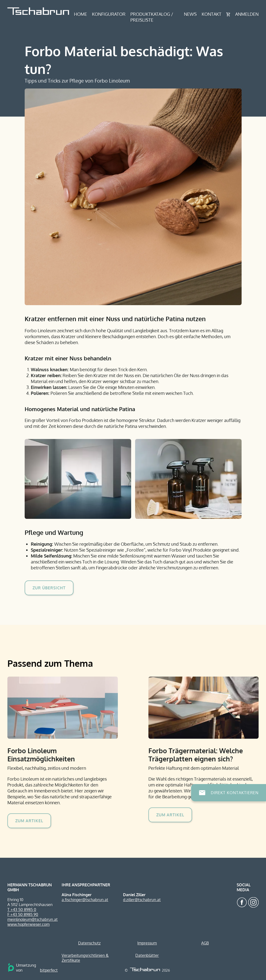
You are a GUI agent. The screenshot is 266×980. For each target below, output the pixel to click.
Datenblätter (147, 955)
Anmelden (247, 14)
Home (80, 14)
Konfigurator (109, 14)
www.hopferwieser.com (28, 924)
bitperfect (49, 970)
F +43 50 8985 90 (23, 914)
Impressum (147, 943)
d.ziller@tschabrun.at (142, 900)
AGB (205, 943)
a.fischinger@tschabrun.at (85, 900)
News (190, 14)
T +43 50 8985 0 (22, 910)
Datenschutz (89, 943)
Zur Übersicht (49, 588)
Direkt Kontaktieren (235, 793)
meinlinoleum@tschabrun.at (33, 919)
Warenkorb (228, 14)
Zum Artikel (29, 821)
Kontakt (212, 14)
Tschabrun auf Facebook (242, 902)
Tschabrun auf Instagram (253, 902)
